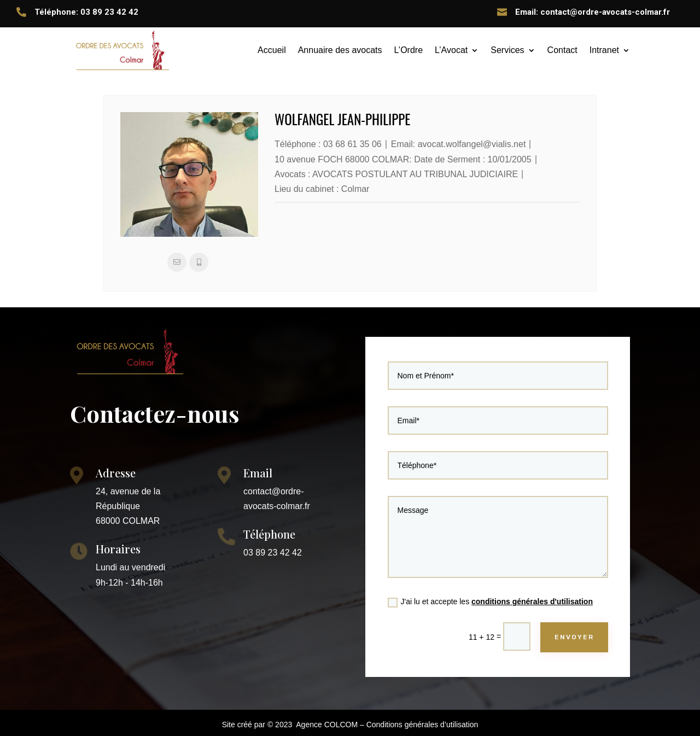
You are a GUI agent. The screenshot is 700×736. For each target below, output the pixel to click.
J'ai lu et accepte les (491, 598)
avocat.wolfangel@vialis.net (472, 144)
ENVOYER (571, 631)
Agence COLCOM (327, 725)
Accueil (272, 50)
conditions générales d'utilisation (530, 597)
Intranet (604, 50)
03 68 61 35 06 (352, 144)
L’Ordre (409, 50)
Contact (562, 50)
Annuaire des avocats (340, 50)
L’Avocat (451, 50)
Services (507, 50)
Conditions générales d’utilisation (422, 725)
